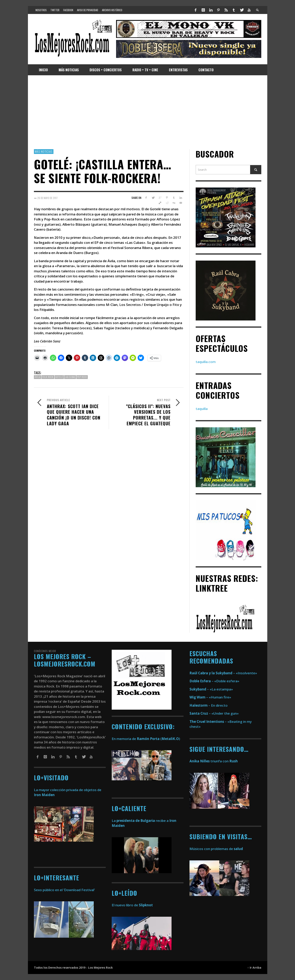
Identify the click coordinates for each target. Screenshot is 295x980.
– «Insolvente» (223, 673)
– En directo (209, 705)
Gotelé (59, 377)
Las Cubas (70, 377)
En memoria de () (146, 739)
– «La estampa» (211, 689)
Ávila (37, 377)
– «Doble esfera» (214, 681)
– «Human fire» (210, 697)
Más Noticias (44, 151)
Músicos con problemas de (216, 849)
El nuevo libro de (132, 905)
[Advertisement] (148, 112)
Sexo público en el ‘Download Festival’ (64, 890)
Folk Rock (48, 377)
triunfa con (214, 761)
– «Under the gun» (214, 713)
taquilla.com (206, 362)
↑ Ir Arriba (254, 968)
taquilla (202, 409)
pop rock (82, 377)
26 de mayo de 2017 (47, 198)
